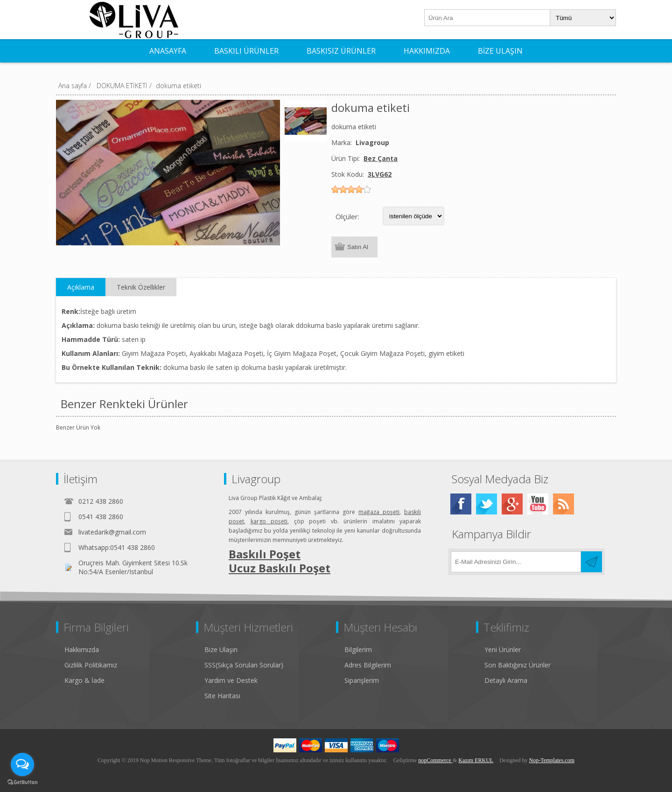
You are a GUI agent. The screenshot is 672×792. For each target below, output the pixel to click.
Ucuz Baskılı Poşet (280, 568)
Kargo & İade (84, 680)
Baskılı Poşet (265, 554)
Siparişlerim (362, 680)
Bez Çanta (381, 158)
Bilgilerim (358, 650)
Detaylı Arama (506, 680)
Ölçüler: (347, 216)
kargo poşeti (269, 521)
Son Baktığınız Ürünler (518, 665)
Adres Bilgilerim (368, 665)
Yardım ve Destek (231, 680)
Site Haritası (222, 696)
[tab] (81, 287)
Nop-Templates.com (552, 760)
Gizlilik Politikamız (91, 665)
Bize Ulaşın (221, 650)
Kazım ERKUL (476, 760)
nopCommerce (435, 760)
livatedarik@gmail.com (112, 532)
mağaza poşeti (379, 512)
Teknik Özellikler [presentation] (141, 287)
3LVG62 (380, 174)
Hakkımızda (82, 650)
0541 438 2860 (101, 517)
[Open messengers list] (22, 764)
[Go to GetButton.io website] (22, 782)
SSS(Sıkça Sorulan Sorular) (244, 665)
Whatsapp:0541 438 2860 (117, 547)
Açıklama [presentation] (81, 287)
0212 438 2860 (101, 501)
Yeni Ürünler (503, 650)
